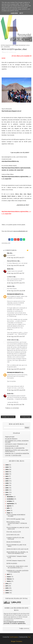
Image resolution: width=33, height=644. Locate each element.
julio (8, 508)
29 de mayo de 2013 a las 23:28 (16, 291)
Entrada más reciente (8, 417)
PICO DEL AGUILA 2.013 (14, 532)
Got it (21, 13)
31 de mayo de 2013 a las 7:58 (16, 405)
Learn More (14, 13)
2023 (7, 472)
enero (9, 581)
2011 (7, 586)
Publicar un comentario (12, 408)
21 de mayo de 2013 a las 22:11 (16, 258)
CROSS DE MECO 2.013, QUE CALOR (17, 549)
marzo (9, 577)
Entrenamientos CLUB (12, 446)
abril (8, 574)
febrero (9, 579)
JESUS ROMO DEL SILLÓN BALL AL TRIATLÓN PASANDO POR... (17, 553)
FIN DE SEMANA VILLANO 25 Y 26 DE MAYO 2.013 (18, 528)
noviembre (10, 499)
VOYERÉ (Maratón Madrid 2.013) (16, 561)
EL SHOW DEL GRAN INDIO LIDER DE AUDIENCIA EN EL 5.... (17, 567)
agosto (9, 506)
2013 (7, 495)
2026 (7, 465)
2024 (7, 469)
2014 (7, 492)
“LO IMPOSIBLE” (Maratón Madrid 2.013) (16, 557)
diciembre (10, 497)
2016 (7, 488)
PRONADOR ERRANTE (14, 294)
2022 (7, 474)
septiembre (11, 504)
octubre (10, 501)
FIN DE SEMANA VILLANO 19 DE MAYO (16, 546)
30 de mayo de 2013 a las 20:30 (16, 369)
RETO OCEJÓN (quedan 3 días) (16, 519)
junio (9, 510)
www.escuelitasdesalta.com (20, 231)
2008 (7, 593)
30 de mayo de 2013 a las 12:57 (16, 336)
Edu (8, 253)
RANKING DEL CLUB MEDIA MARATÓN (17, 454)
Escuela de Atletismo (11, 439)
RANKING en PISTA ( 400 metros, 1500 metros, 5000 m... (17, 451)
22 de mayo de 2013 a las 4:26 (16, 265)
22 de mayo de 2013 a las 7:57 (16, 273)
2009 (7, 590)
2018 (7, 483)
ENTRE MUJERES (12, 563)
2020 (7, 479)
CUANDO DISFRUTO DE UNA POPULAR (15, 538)
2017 (7, 486)
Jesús (9, 269)
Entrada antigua (26, 417)
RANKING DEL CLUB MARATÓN (15, 448)
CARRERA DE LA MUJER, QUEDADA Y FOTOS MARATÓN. (17, 571)
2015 (7, 490)
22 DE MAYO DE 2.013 (13, 535)
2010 (7, 588)
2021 (7, 476)
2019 (7, 481)
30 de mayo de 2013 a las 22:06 (16, 390)
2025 (7, 467)
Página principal (10, 437)
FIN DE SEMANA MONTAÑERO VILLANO (16, 515)
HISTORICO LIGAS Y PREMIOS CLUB (16, 444)
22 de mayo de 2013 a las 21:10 (16, 283)
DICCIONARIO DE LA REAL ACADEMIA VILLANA (17, 442)
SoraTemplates (14, 637)
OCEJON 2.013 (12, 52)
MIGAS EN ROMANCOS (14, 542)
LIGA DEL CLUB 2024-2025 (13, 456)
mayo (9, 513)
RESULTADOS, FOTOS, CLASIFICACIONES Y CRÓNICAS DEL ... (17, 523)
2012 (7, 584)
